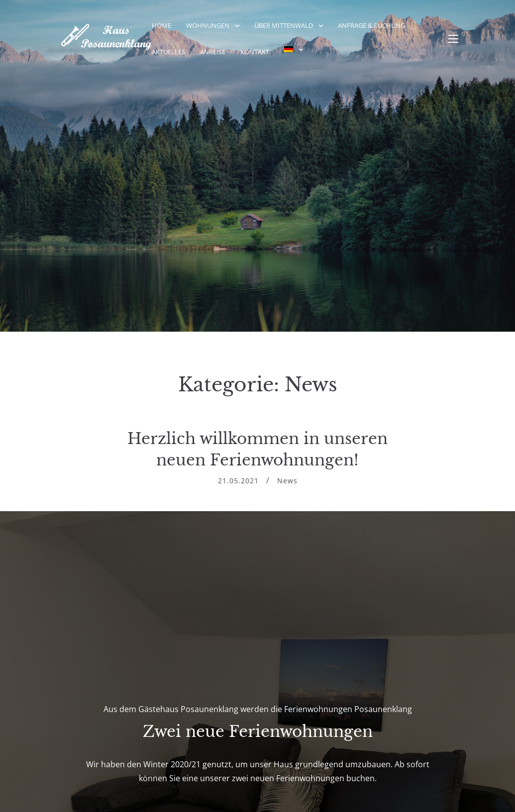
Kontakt (255, 52)
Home (161, 25)
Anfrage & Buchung (371, 25)
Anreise (213, 52)
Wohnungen (208, 25)
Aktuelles (168, 52)
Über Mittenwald (284, 25)
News (287, 481)
